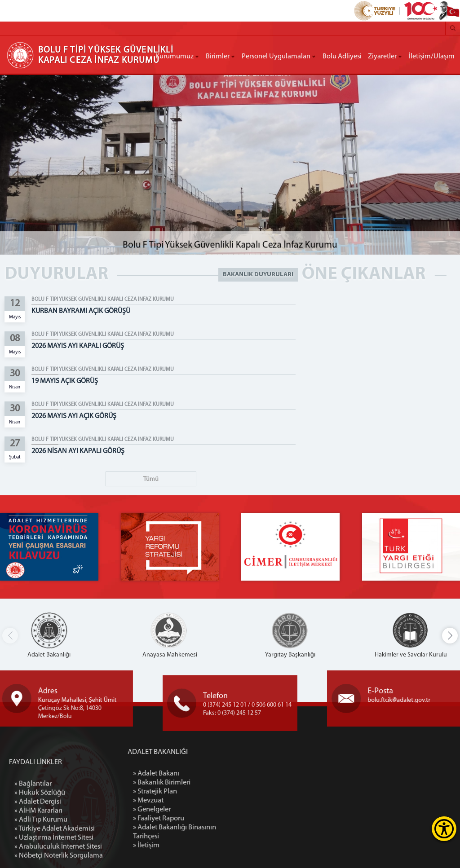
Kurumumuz (175, 57)
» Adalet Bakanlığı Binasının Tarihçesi (217, 832)
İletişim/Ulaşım (432, 57)
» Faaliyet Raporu (201, 819)
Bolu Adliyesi (342, 57)
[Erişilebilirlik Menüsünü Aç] (444, 829)
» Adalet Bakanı (198, 774)
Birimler (218, 57)
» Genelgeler (194, 810)
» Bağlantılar (33, 837)
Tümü (151, 479)
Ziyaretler (382, 57)
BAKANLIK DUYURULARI (258, 275)
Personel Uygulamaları (276, 57)
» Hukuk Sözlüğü (40, 846)
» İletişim (188, 846)
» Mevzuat (190, 801)
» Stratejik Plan (197, 792)
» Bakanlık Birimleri (204, 783)
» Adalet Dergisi (38, 855)
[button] (450, 636)
